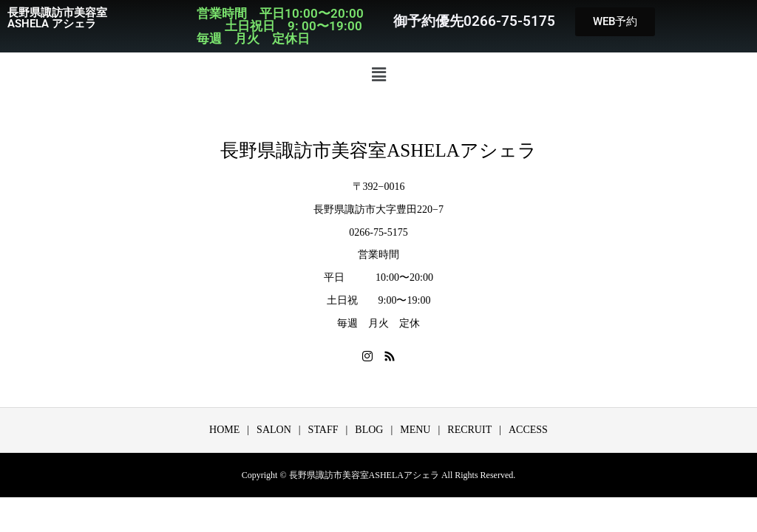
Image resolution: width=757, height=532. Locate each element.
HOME (224, 430)
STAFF (323, 430)
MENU (415, 430)
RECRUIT (469, 430)
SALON (274, 430)
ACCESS (528, 430)
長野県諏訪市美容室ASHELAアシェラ (378, 150)
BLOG (369, 430)
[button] (378, 75)
